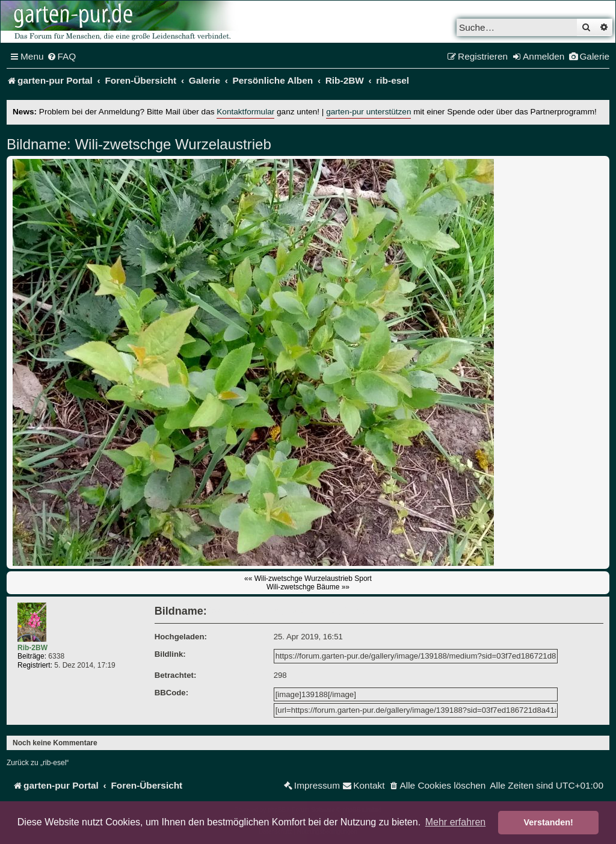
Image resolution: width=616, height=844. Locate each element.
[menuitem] (62, 57)
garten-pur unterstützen (368, 112)
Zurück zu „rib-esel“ (38, 763)
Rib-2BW (32, 648)
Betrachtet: (176, 675)
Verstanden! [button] (549, 822)
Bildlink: (170, 654)
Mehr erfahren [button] (456, 822)
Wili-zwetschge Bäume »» (308, 587)
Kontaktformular (245, 112)
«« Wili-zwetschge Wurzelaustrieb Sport (308, 579)
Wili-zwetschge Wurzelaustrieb (171, 144)
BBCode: (171, 693)
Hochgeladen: (181, 637)
